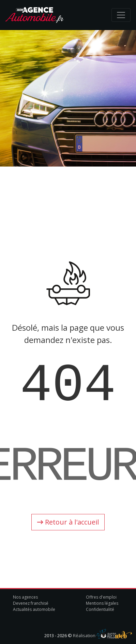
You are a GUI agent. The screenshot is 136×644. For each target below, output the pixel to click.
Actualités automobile (34, 609)
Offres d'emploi (101, 597)
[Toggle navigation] (121, 15)
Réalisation (102, 635)
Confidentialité (100, 609)
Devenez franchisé (31, 603)
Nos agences (25, 597)
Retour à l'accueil (68, 522)
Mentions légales (102, 603)
